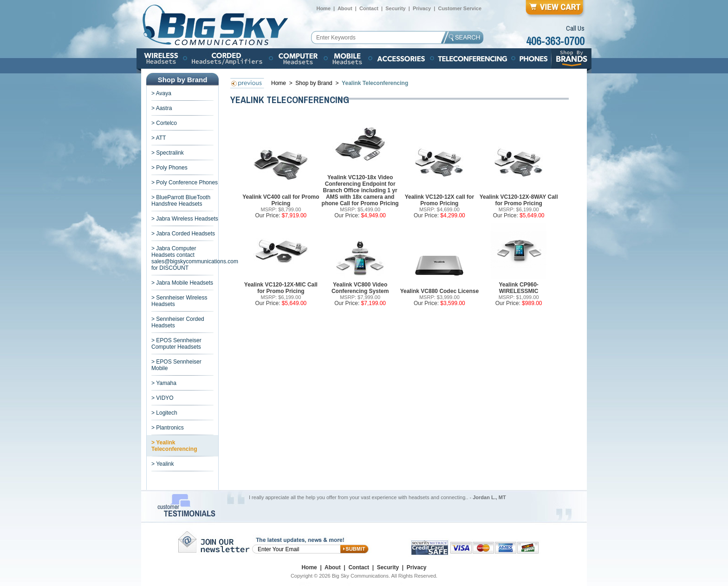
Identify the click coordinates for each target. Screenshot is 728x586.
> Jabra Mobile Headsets (182, 283)
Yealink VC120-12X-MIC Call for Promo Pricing (281, 288)
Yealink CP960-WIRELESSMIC (518, 288)
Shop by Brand (315, 83)
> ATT (159, 138)
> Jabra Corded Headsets (183, 234)
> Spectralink (168, 153)
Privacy (422, 8)
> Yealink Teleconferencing (174, 446)
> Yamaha (164, 383)
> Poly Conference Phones (185, 182)
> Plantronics (168, 428)
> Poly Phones (169, 168)
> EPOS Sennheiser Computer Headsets (176, 344)
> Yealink (162, 464)
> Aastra (162, 108)
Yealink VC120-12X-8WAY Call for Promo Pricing (519, 200)
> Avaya (161, 93)
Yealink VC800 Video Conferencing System (360, 288)
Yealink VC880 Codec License (439, 291)
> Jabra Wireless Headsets (185, 219)
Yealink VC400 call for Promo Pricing (281, 200)
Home (323, 8)
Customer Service (460, 8)
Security (395, 8)
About (345, 8)
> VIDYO (162, 398)
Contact (369, 8)
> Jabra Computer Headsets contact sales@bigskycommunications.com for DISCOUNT (195, 258)
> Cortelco (164, 123)
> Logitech (164, 413)
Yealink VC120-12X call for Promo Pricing (439, 200)
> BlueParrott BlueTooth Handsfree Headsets (181, 201)
